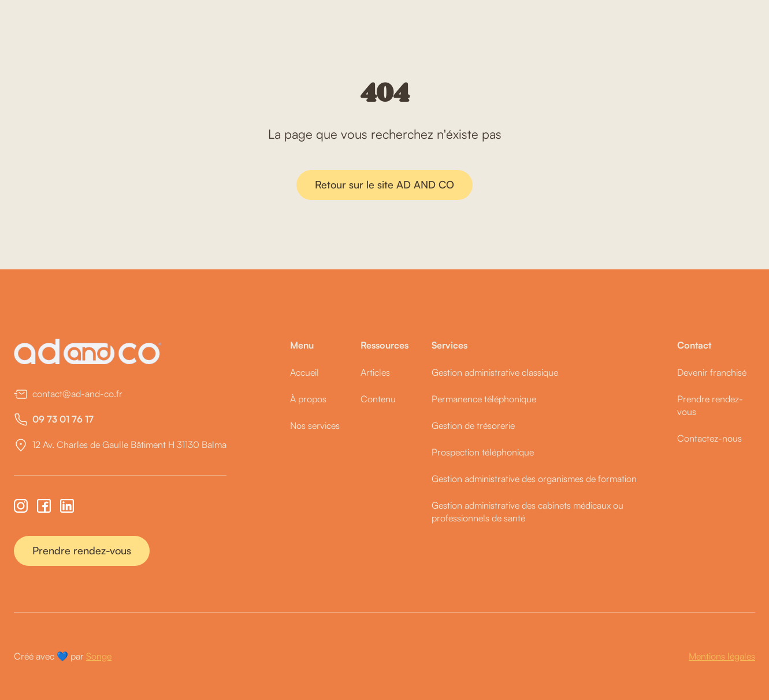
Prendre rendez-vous (82, 550)
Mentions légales (722, 656)
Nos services (315, 425)
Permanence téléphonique (484, 399)
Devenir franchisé (712, 372)
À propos (308, 399)
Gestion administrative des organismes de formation (534, 479)
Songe (99, 656)
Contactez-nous (709, 438)
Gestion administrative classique (495, 372)
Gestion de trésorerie (473, 425)
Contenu (378, 399)
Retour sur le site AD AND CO (384, 184)
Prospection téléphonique (483, 452)
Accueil (304, 372)
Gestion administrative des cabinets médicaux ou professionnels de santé (527, 512)
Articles (375, 372)
